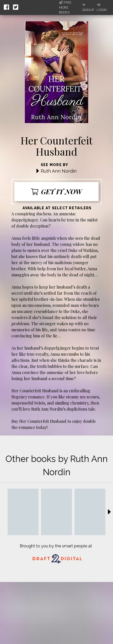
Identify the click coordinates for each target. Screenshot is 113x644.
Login (102, 7)
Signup (88, 7)
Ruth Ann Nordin (59, 171)
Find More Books (65, 7)
